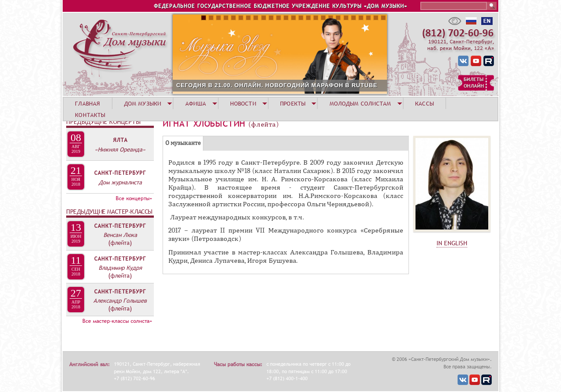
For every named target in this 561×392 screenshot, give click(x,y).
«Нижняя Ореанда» (120, 149)
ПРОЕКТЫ (293, 103)
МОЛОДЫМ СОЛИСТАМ (360, 103)
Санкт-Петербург (120, 173)
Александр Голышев (120, 300)
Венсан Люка (120, 235)
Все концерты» (134, 198)
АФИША (196, 103)
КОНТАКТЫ (90, 115)
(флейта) (120, 243)
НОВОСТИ (243, 103)
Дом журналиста (120, 182)
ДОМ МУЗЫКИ (143, 103)
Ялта (120, 140)
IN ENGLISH (452, 243)
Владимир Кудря (120, 268)
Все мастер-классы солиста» (117, 321)
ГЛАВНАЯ (87, 103)
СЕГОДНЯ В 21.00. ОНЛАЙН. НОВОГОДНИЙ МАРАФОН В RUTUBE (277, 85)
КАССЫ (424, 103)
